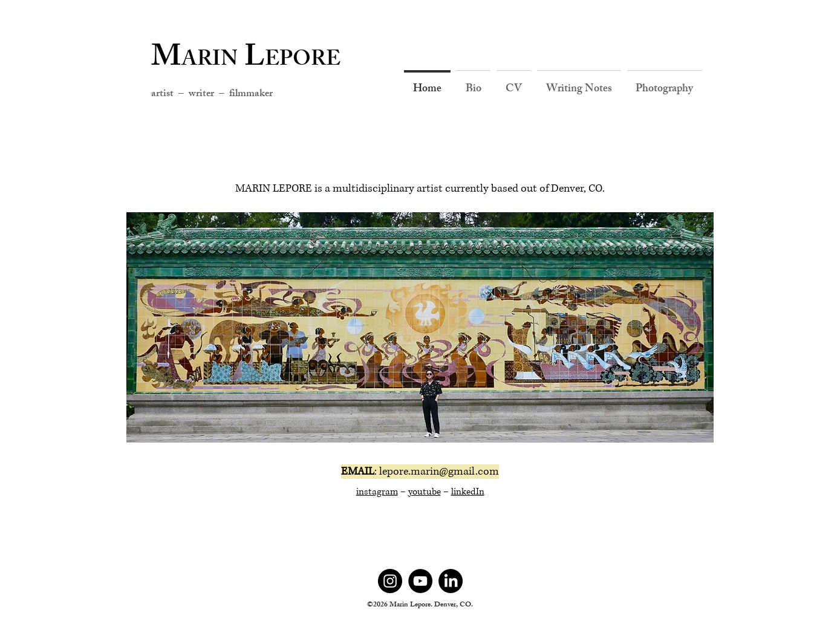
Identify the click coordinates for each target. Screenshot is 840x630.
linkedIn (468, 492)
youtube (425, 492)
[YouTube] (420, 581)
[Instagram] (390, 581)
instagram (377, 492)
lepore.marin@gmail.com (439, 472)
